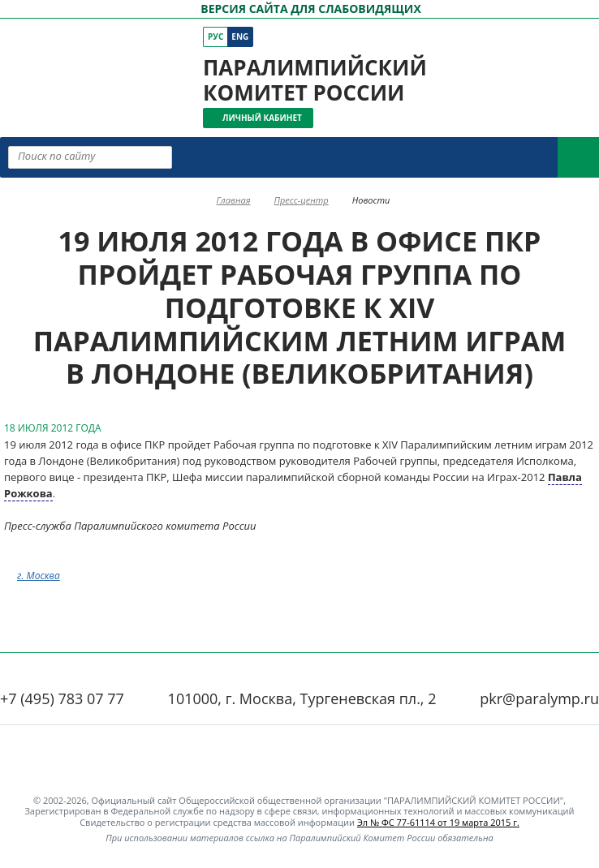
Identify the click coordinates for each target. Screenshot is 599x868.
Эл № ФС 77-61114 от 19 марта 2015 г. (438, 822)
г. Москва (39, 576)
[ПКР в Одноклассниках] (374, 37)
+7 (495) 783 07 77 (62, 698)
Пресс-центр (301, 200)
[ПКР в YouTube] (351, 37)
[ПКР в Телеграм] (396, 37)
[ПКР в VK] (328, 37)
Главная (234, 200)
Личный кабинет (262, 118)
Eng (240, 37)
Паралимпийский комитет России (315, 80)
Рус (215, 37)
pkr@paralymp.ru (539, 698)
